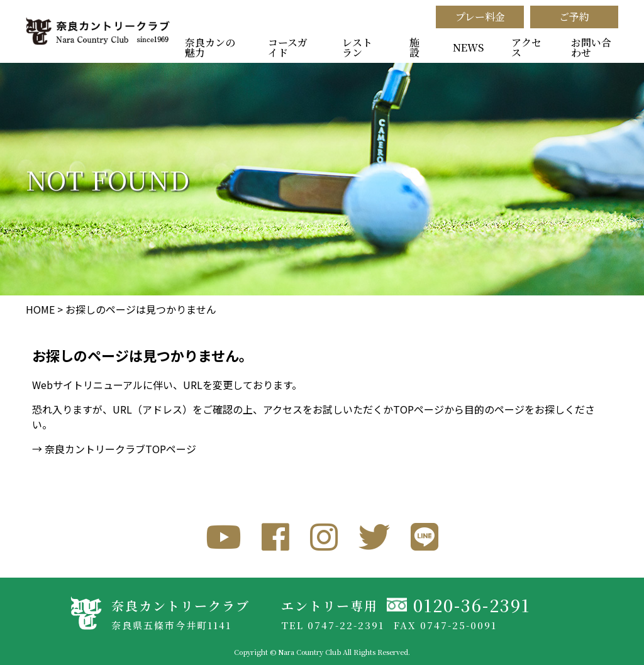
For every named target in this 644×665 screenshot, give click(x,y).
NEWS (468, 47)
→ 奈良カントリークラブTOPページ (114, 449)
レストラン (357, 47)
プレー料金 (480, 17)
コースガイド (288, 47)
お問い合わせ (591, 47)
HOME (40, 309)
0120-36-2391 (472, 605)
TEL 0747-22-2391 (333, 625)
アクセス (526, 47)
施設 (414, 47)
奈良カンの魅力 (210, 47)
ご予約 (574, 17)
